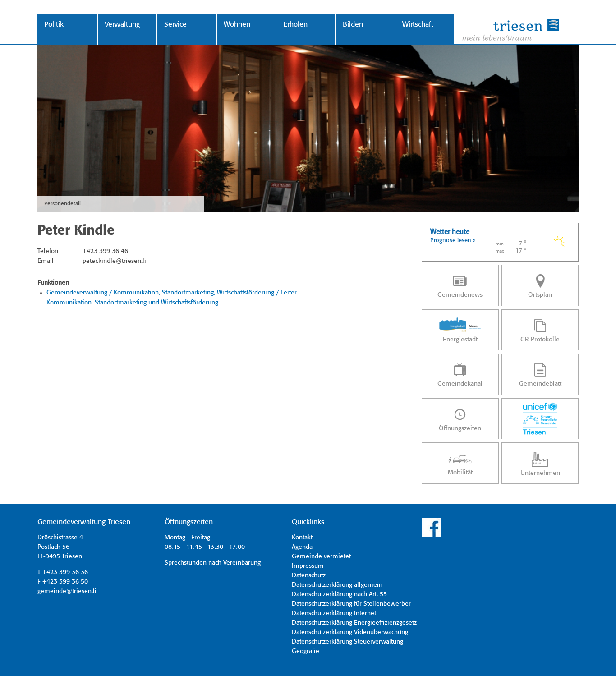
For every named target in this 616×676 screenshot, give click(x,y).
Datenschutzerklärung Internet (334, 613)
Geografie (306, 651)
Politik (54, 25)
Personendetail (62, 204)
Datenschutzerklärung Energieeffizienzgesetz (354, 623)
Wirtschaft (418, 25)
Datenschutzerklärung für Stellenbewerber (351, 604)
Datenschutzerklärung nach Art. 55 (339, 594)
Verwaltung (122, 25)
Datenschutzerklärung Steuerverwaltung (347, 642)
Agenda (302, 547)
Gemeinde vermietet (321, 556)
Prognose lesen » (453, 241)
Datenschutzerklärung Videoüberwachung (350, 632)
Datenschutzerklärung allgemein (337, 585)
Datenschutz (309, 575)
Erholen (295, 25)
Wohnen (237, 25)
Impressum (308, 566)
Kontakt (302, 538)
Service (175, 25)
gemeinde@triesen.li (67, 591)
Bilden (353, 25)
